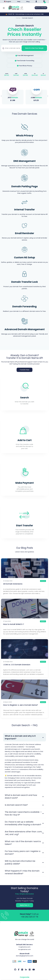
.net (16, 74)
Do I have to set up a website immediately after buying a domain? (23, 823)
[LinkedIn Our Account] (26, 970)
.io (35, 74)
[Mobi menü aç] (4, 8)
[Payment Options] (25, 962)
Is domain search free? (16, 805)
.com (7, 74)
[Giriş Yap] (36, 2)
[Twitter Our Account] (22, 970)
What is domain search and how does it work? (21, 796)
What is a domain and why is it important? (20, 737)
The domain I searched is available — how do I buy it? (23, 813)
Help (19, 2)
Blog (28, 2)
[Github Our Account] (15, 970)
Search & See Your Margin (34, 48)
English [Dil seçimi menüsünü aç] (8, 2)
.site (25, 74)
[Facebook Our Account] (19, 970)
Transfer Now (24, 370)
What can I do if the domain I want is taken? (23, 843)
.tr (43, 74)
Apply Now (25, 905)
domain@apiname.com (25, 956)
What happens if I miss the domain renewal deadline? (22, 872)
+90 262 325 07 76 (29, 917)
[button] (48, 96)
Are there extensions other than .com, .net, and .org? (23, 833)
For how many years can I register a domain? (23, 853)
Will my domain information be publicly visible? (20, 862)
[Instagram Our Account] (30, 970)
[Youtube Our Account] (34, 970)
